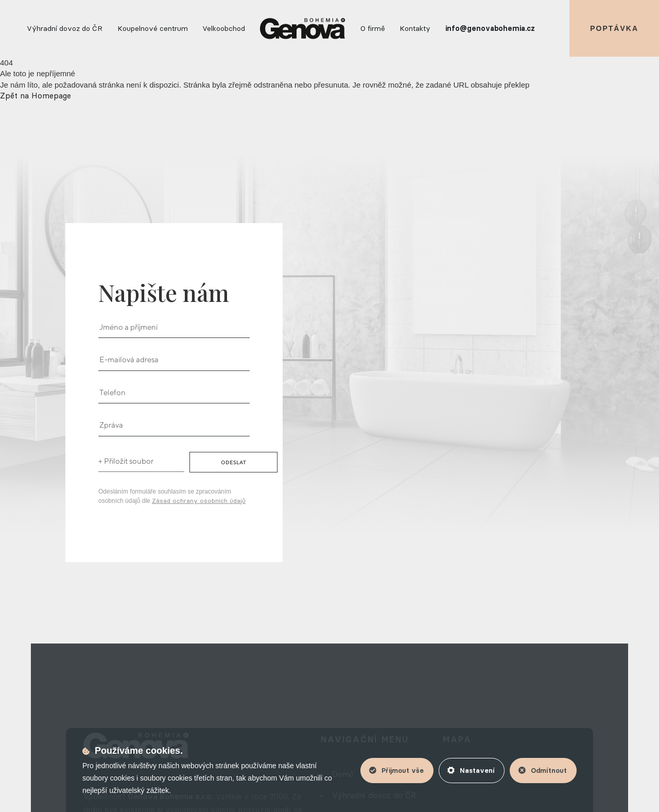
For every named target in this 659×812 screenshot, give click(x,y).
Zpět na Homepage (36, 96)
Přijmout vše (396, 770)
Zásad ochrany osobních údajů (199, 501)
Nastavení (471, 770)
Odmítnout (543, 770)
